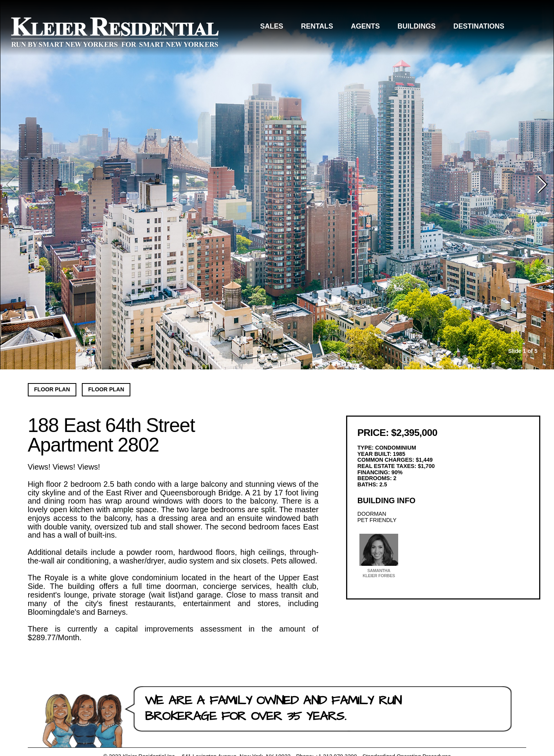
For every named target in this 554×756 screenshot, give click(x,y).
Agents (365, 26)
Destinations (479, 26)
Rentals (317, 26)
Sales (272, 26)
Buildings (416, 26)
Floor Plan (52, 389)
